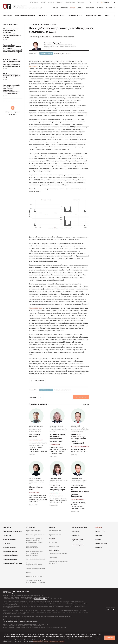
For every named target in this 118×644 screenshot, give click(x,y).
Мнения (73, 8)
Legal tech (6, 543)
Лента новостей (10, 25)
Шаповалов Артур (76, 478)
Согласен (110, 638)
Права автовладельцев (34, 531)
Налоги (29, 573)
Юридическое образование (12, 563)
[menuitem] (7, 15)
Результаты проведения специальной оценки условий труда (21, 621)
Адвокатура (7, 15)
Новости (56, 8)
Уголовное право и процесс (62, 53)
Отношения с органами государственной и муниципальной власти (34, 540)
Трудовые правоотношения (35, 559)
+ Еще (107, 15)
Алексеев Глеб (75, 426)
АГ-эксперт (53, 558)
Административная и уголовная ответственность (35, 581)
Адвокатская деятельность (25, 15)
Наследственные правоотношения (32, 547)
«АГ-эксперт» (31, 527)
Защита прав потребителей (35, 569)
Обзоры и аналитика (80, 527)
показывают (33, 66)
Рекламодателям (70, 2)
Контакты (51, 2)
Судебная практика (75, 15)
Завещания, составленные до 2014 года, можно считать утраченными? (78, 439)
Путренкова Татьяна (56, 426)
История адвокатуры (10, 551)
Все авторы (81, 2)
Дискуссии (64, 8)
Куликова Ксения (55, 478)
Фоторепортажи (78, 545)
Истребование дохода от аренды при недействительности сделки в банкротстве (80, 491)
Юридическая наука (10, 559)
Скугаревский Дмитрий (53, 43)
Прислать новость (55, 535)
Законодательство (58, 15)
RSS (98, 2)
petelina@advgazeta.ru (41, 599)
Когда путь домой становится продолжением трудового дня (58, 438)
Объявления (100, 8)
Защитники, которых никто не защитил (59, 562)
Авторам (43, 2)
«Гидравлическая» (36, 308)
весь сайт (111, 8)
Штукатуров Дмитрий (36, 426)
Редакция (59, 2)
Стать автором (44, 24)
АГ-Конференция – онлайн (58, 554)
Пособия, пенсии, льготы (35, 577)
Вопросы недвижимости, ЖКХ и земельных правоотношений (35, 553)
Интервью (80, 8)
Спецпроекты (90, 8)
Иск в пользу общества (34, 435)
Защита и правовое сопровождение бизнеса (34, 564)
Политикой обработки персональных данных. (49, 641)
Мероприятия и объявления (78, 540)
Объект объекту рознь (36, 488)
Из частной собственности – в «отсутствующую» (58, 487)
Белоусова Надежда (35, 478)
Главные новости (55, 531)
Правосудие (43, 15)
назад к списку (37, 381)
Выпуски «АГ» (34, 2)
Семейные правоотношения (36, 535)
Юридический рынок (94, 15)
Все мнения (86, 405)
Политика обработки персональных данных (16, 620)
